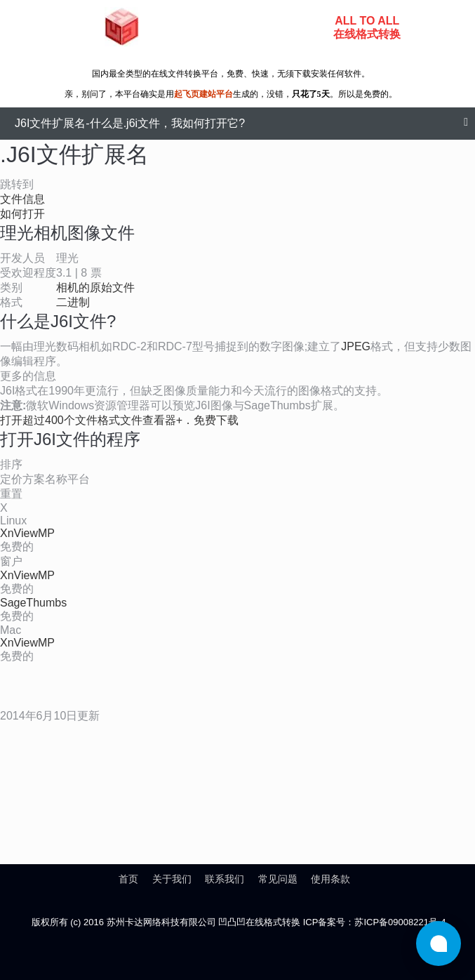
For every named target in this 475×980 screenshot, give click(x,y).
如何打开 (22, 214)
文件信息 (22, 199)
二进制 (73, 302)
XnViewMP (27, 533)
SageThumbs (33, 603)
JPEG (356, 346)
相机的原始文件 (95, 287)
